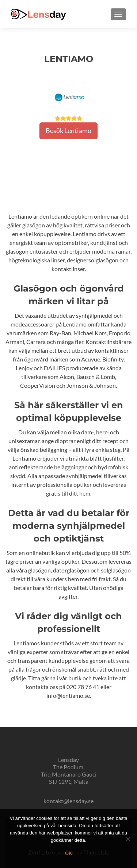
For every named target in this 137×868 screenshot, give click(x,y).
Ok (68, 853)
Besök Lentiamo (68, 130)
